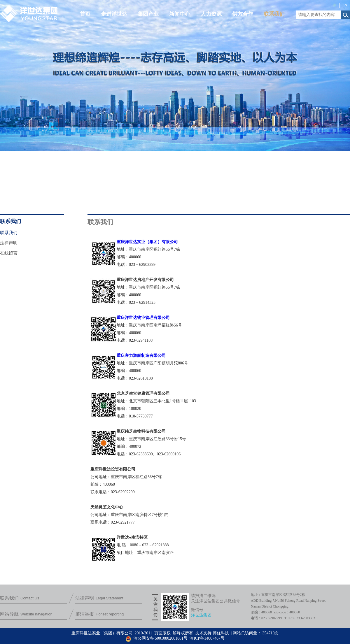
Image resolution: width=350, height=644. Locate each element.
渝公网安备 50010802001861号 (156, 638)
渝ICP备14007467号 (207, 638)
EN (345, 5)
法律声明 (9, 243)
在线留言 (9, 253)
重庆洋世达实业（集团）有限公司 (147, 242)
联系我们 (9, 233)
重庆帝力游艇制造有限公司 (141, 356)
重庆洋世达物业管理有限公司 (143, 318)
